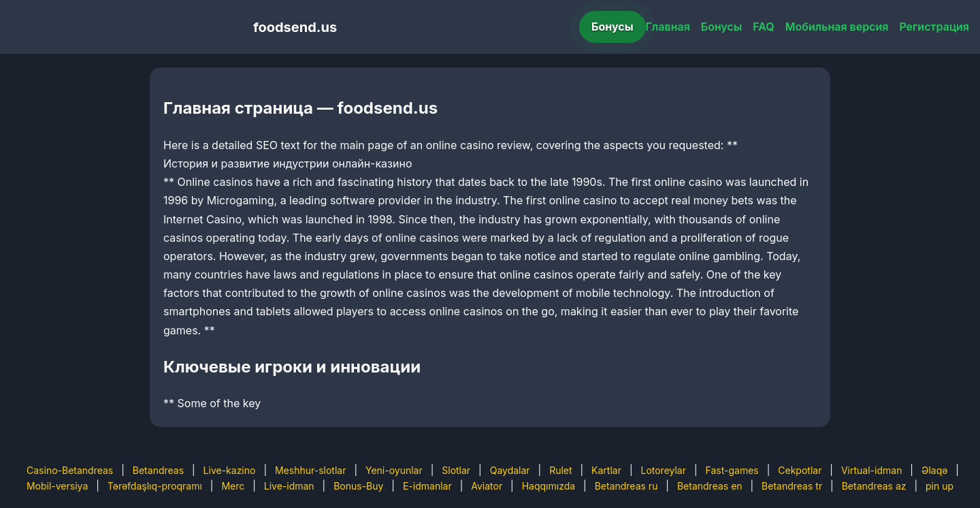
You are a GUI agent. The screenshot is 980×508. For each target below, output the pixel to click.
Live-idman (289, 486)
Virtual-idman (871, 470)
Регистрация (934, 27)
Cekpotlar (800, 470)
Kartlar (606, 470)
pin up (940, 486)
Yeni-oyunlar (394, 470)
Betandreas (158, 470)
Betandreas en (710, 486)
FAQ (763, 27)
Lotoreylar (663, 470)
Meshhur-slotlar (310, 470)
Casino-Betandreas (70, 470)
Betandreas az (874, 486)
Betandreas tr (792, 486)
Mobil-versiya (57, 486)
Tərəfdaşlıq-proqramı (155, 486)
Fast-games (732, 470)
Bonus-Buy (358, 486)
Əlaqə (934, 470)
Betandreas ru (626, 486)
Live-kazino (230, 470)
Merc (233, 486)
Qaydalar (510, 470)
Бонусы (612, 27)
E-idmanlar (427, 486)
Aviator (487, 486)
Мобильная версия (837, 27)
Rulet (560, 470)
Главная (668, 27)
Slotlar (456, 470)
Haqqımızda (549, 486)
